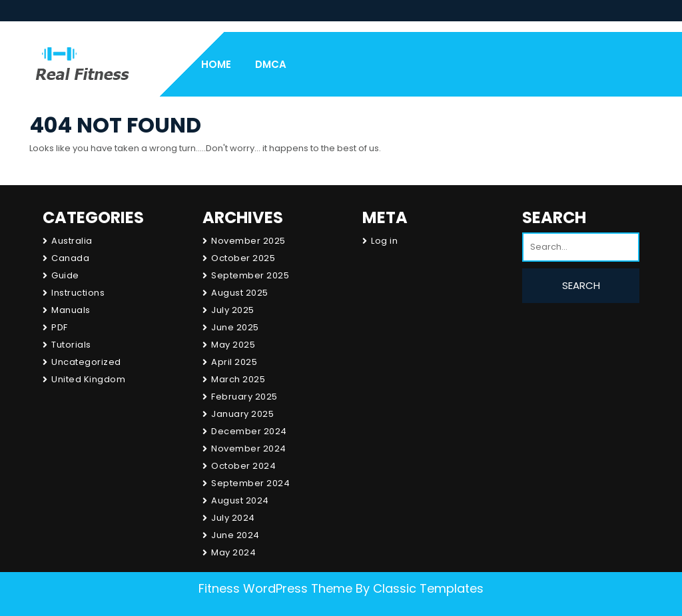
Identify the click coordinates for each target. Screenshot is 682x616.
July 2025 (233, 310)
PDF (60, 327)
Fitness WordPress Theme (275, 588)
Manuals (71, 310)
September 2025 (250, 275)
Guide (65, 275)
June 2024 (235, 535)
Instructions (78, 293)
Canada (70, 258)
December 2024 (249, 431)
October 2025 (243, 258)
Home (216, 64)
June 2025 (235, 327)
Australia (72, 241)
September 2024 (250, 483)
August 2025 (240, 293)
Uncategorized (86, 362)
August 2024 (240, 500)
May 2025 (233, 345)
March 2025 (238, 379)
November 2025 (248, 241)
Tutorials (71, 345)
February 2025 (244, 397)
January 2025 (242, 414)
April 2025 (234, 362)
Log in (384, 241)
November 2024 (249, 449)
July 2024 (233, 518)
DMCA (271, 64)
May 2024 (233, 552)
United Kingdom (88, 379)
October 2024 (243, 466)
